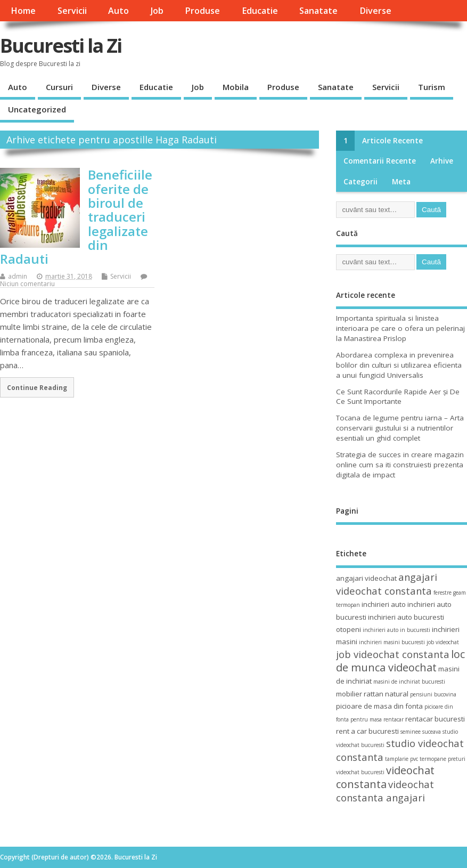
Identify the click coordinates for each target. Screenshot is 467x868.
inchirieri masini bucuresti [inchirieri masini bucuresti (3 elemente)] (392, 642)
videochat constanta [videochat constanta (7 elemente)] (385, 777)
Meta (401, 182)
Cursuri (59, 87)
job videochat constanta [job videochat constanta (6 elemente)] (393, 654)
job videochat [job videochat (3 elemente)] (443, 642)
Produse (202, 11)
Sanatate (318, 11)
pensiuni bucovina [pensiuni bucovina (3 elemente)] (433, 694)
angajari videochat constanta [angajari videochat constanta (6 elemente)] (387, 583)
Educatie (260, 11)
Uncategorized (37, 109)
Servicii (72, 11)
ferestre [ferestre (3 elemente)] (443, 593)
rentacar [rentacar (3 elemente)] (394, 719)
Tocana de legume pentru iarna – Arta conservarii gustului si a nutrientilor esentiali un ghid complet (400, 428)
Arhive (442, 161)
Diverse (375, 11)
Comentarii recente (380, 161)
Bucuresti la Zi (61, 46)
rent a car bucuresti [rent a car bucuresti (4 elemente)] (367, 731)
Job (157, 11)
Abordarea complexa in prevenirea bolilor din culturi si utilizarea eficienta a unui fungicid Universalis (399, 365)
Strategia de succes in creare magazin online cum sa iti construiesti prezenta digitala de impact (400, 465)
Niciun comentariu (27, 284)
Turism (432, 87)
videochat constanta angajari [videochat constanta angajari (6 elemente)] (385, 791)
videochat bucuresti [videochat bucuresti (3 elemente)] (360, 772)
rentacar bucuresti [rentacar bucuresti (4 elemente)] (435, 719)
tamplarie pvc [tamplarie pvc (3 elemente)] (402, 759)
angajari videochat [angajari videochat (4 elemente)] (366, 578)
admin (18, 276)
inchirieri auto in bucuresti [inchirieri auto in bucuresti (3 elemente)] (396, 630)
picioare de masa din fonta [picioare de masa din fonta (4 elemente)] (379, 706)
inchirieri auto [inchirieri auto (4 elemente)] (384, 604)
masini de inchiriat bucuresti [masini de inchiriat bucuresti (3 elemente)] (409, 682)
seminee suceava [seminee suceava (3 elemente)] (421, 732)
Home (23, 11)
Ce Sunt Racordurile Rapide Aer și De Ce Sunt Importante (398, 397)
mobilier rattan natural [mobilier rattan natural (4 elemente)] (372, 694)
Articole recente (392, 141)
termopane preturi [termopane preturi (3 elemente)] (443, 759)
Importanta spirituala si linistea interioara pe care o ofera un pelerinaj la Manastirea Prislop (400, 328)
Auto (118, 11)
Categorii (361, 182)
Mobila (236, 87)
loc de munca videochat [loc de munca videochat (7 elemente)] (400, 661)
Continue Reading (37, 387)
